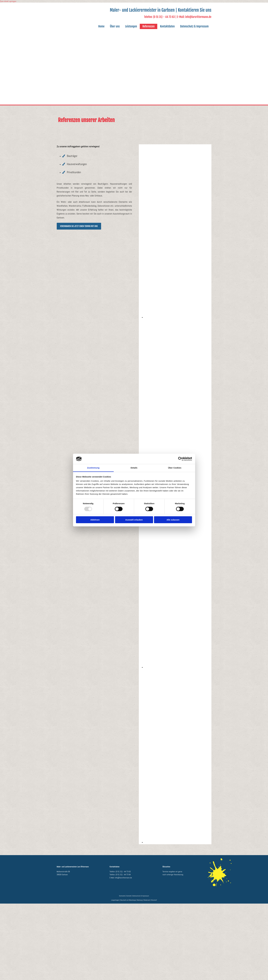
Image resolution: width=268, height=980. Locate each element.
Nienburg (140, 900)
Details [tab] (134, 468)
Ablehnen (95, 520)
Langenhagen (115, 900)
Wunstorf (154, 900)
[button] (79, 226)
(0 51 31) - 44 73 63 (123, 872)
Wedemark (147, 900)
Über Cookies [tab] (175, 468)
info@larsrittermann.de (123, 878)
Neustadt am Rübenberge (128, 900)
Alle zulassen (173, 520)
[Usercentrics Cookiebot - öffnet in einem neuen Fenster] (180, 459)
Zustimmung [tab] (93, 468)
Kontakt (129, 896)
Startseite (122, 896)
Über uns (115, 26)
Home (101, 26)
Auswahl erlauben (134, 520)
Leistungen (131, 26)
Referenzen (149, 26)
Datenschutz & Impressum (194, 26)
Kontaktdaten (167, 26)
